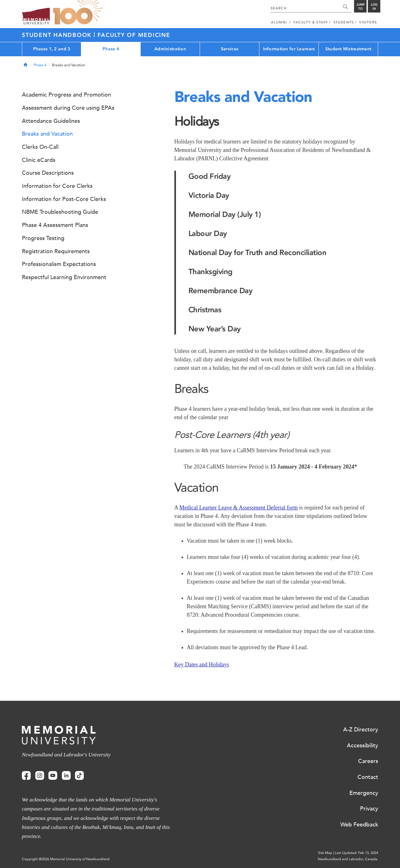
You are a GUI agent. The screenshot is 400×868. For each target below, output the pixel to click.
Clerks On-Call (40, 147)
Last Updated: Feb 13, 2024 (356, 853)
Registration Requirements (56, 251)
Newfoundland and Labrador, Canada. (348, 859)
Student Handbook (58, 35)
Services (230, 49)
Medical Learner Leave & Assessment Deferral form (239, 508)
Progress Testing (43, 238)
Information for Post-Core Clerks (64, 199)
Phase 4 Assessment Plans (55, 225)
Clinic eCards (39, 160)
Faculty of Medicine (134, 35)
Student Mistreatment (348, 49)
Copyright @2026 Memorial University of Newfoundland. (66, 859)
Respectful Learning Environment (64, 277)
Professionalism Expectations (59, 264)
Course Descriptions (48, 173)
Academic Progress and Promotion (66, 95)
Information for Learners (289, 49)
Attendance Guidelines (51, 121)
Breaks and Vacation (47, 134)
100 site (78, 13)
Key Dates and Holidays (202, 665)
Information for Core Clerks (57, 186)
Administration (170, 49)
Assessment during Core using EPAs (68, 108)
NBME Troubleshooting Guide (60, 212)
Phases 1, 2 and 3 (52, 49)
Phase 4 (111, 49)
